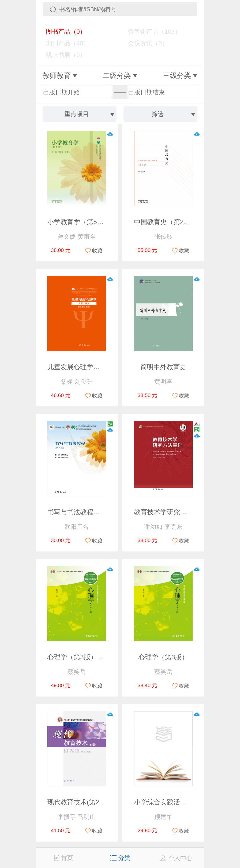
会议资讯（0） (144, 43)
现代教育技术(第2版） (80, 802)
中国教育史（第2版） (165, 222)
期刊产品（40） (64, 43)
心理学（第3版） (163, 657)
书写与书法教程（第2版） (85, 512)
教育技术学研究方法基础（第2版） (185, 512)
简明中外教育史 (163, 367)
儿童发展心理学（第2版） (85, 367)
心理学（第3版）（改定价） (89, 657)
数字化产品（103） (151, 32)
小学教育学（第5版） (79, 222)
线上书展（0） (62, 55)
